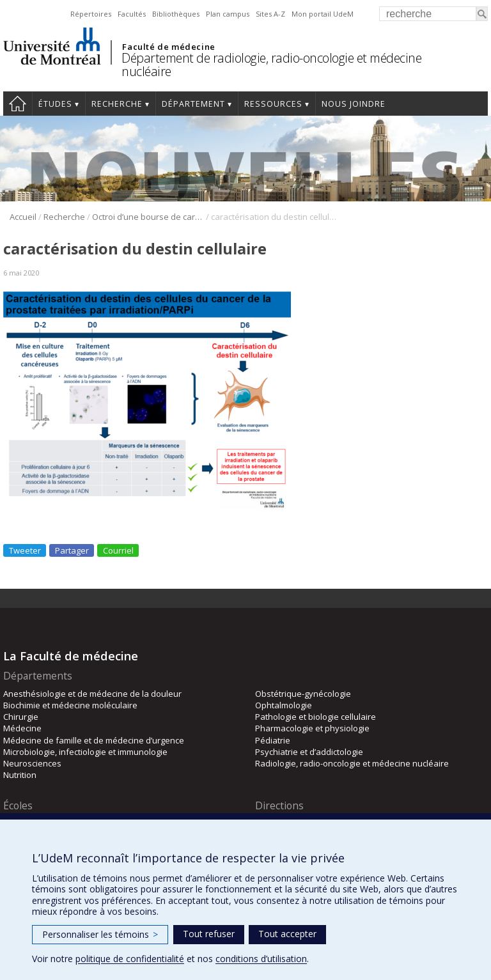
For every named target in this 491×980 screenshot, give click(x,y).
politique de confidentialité (130, 959)
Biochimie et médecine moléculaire (70, 705)
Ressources (273, 104)
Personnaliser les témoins (100, 934)
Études (55, 104)
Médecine (22, 728)
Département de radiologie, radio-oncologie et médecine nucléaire (271, 65)
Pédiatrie (273, 740)
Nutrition (20, 775)
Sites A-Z (270, 14)
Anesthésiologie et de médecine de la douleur (92, 694)
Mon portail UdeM (323, 14)
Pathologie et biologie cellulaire (316, 717)
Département (193, 104)
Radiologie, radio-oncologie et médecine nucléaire (352, 763)
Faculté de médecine (168, 47)
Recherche (117, 104)
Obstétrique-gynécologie (303, 694)
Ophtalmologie (284, 705)
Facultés (132, 14)
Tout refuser (209, 934)
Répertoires (91, 14)
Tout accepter (287, 934)
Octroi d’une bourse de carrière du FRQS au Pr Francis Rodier (148, 217)
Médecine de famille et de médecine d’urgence (94, 740)
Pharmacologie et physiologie (312, 728)
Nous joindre (354, 104)
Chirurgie (21, 717)
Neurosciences (32, 763)
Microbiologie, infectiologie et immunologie (85, 752)
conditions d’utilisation (261, 959)
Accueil (18, 104)
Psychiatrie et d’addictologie (309, 752)
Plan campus (228, 14)
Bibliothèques (176, 14)
